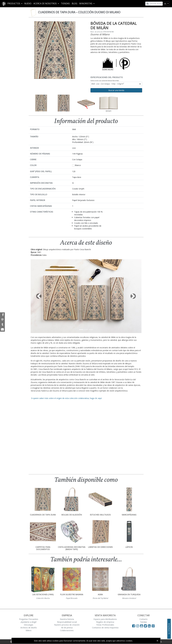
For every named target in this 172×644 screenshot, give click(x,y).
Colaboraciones (67, 630)
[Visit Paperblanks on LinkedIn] (150, 626)
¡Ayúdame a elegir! (29, 622)
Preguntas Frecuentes (29, 619)
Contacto (144, 619)
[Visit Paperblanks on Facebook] (134, 626)
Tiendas (65, 4)
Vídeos (29, 630)
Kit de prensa (67, 628)
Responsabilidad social (67, 622)
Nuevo (28, 4)
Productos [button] (14, 4)
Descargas (29, 625)
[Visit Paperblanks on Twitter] (146, 626)
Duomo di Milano (100, 34)
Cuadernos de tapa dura (79, 12)
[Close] (157, 641)
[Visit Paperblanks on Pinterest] (153, 626)
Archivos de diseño (29, 628)
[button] (39, 296)
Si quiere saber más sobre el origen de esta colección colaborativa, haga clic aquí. (66, 398)
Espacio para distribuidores (105, 619)
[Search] (156, 4)
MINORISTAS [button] (86, 4)
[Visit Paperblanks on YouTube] (142, 626)
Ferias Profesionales (105, 625)
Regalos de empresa (105, 622)
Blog (75, 4)
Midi (108, 84)
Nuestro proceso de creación (67, 625)
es (166, 4)
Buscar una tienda (116, 90)
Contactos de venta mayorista (105, 628)
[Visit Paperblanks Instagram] (138, 626)
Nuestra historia (67, 619)
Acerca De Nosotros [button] (45, 4)
